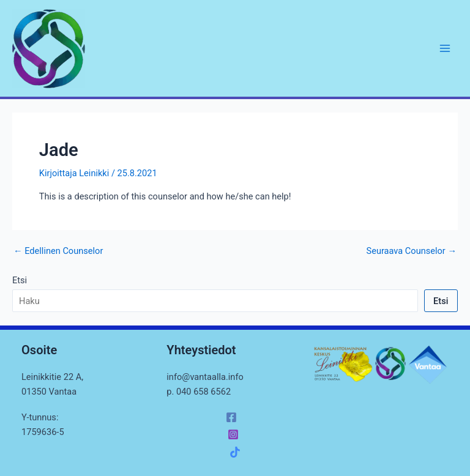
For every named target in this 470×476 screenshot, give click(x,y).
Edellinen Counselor (58, 251)
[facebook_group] (237, 452)
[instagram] (235, 434)
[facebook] (233, 417)
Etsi (20, 280)
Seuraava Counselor (412, 251)
